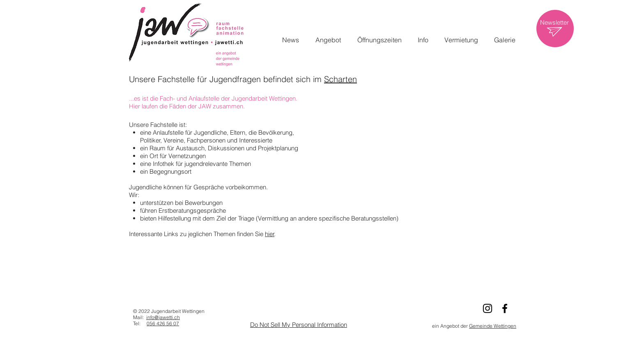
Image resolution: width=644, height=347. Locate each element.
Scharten (340, 79)
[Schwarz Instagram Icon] (488, 308)
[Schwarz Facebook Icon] (505, 308)
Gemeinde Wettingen (493, 326)
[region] (555, 29)
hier (270, 234)
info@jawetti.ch (163, 317)
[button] (328, 40)
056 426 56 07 (163, 323)
